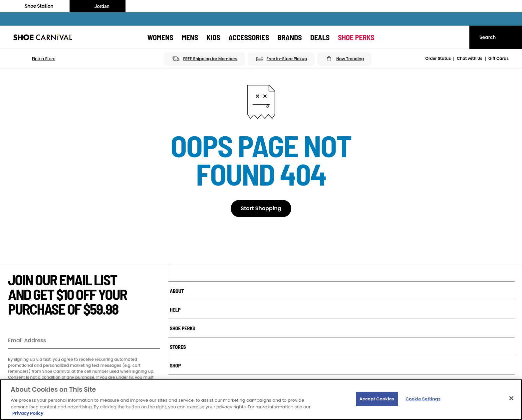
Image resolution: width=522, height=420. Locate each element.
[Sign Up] (152, 341)
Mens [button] (190, 37)
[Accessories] (249, 37)
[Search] (496, 37)
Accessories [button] (249, 37)
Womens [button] (160, 37)
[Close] (511, 398)
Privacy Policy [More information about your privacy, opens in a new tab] (28, 413)
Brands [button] (289, 37)
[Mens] (190, 37)
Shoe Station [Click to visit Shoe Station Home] (35, 6)
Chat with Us (470, 58)
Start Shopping (261, 208)
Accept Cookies (377, 399)
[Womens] (160, 37)
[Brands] (289, 37)
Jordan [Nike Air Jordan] (98, 6)
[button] (34, 59)
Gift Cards (499, 58)
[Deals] (320, 37)
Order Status (438, 58)
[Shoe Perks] (356, 37)
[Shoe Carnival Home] (43, 37)
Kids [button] (213, 37)
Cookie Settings (423, 399)
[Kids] (213, 37)
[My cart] (458, 37)
